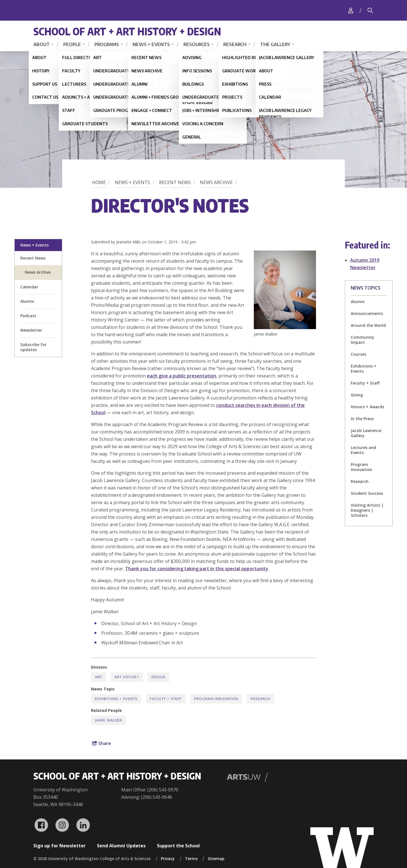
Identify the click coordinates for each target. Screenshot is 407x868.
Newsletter (31, 330)
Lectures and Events (363, 450)
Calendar (29, 287)
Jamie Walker (109, 720)
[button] (285, 327)
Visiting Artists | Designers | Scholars (367, 510)
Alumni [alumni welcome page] (27, 301)
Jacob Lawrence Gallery (366, 433)
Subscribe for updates (33, 347)
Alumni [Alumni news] (358, 302)
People (72, 44)
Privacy (168, 859)
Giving (357, 395)
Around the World (368, 325)
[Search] (370, 10)
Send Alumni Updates (121, 846)
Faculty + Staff (365, 383)
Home (99, 182)
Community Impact (362, 340)
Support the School (178, 846)
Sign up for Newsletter (59, 846)
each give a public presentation (182, 376)
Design (159, 677)
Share (102, 743)
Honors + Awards (367, 407)
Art (98, 677)
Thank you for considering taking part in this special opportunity (197, 569)
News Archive (216, 182)
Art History (127, 677)
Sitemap (216, 859)
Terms (191, 859)
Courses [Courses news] (359, 354)
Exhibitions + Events (364, 369)
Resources (197, 44)
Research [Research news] (360, 481)
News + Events (151, 44)
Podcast (28, 316)
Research (235, 44)
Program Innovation (361, 467)
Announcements (367, 313)
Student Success (367, 493)
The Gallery (275, 44)
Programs (107, 44)
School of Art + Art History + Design (127, 31)
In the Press (362, 419)
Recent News (175, 182)
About (42, 44)
